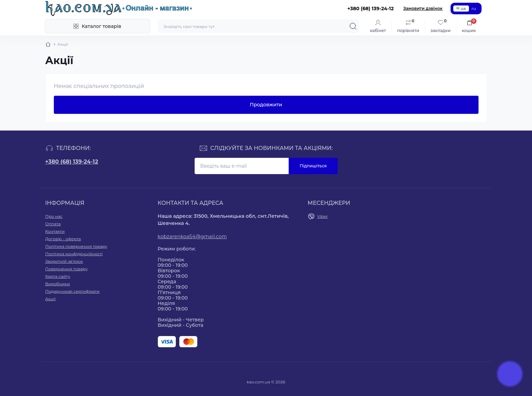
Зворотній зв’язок (64, 261)
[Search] (353, 26)
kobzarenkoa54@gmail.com (192, 237)
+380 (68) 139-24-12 (72, 162)
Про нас (54, 216)
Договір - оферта (63, 239)
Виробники (58, 284)
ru (474, 8)
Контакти (55, 231)
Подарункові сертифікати (73, 291)
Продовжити (266, 105)
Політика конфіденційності (74, 254)
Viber (323, 216)
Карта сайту (58, 276)
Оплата (53, 224)
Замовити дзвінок (423, 8)
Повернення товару (67, 269)
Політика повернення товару (76, 246)
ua (461, 8)
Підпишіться (313, 166)
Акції (51, 299)
